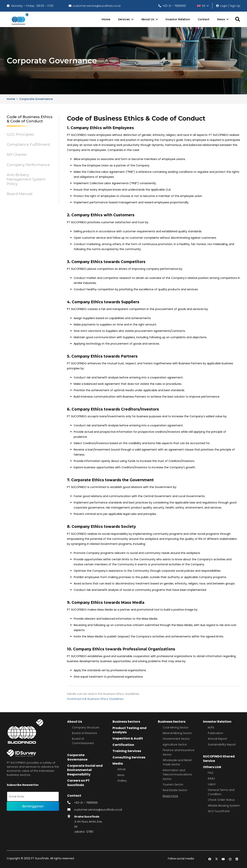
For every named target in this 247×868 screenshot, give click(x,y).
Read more (170, 796)
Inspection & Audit (128, 738)
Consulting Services (129, 757)
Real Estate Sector (175, 790)
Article (121, 769)
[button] (203, 6)
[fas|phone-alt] (71, 803)
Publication (215, 733)
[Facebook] (210, 859)
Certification (123, 745)
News (121, 775)
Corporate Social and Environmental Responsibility (85, 770)
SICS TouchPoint (219, 811)
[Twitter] (217, 859)
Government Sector (176, 739)
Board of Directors (85, 733)
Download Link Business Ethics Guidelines (95, 699)
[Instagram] (230, 859)
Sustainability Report (222, 744)
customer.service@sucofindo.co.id (98, 810)
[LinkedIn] (237, 859)
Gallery (122, 781)
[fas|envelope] (71, 810)
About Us (75, 722)
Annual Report (217, 739)
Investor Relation (217, 722)
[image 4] (19, 19)
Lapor (212, 784)
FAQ (211, 773)
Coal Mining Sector (176, 727)
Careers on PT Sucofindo (78, 783)
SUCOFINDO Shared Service (219, 759)
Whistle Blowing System (224, 806)
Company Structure (86, 727)
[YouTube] (223, 859)
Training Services (127, 751)
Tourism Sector (173, 785)
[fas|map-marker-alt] (71, 817)
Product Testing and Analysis (129, 730)
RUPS (211, 727)
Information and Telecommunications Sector (177, 775)
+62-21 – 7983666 (86, 803)
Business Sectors (126, 722)
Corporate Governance (77, 757)
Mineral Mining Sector (177, 733)
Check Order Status (221, 800)
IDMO (211, 779)
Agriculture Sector (175, 744)
